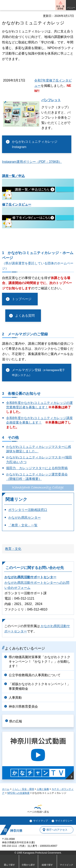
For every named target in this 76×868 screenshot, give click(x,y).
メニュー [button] (71, 8)
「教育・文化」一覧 (23, 525)
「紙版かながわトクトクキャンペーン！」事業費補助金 (40, 686)
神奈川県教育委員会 (23, 707)
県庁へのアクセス (57, 830)
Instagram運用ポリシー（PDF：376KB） (32, 162)
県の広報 (16, 721)
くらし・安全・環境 (23, 789)
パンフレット (51, 100)
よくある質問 (25, 316)
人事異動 (15, 698)
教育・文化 (13, 549)
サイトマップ (41, 821)
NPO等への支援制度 (18, 793)
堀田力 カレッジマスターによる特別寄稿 (37, 468)
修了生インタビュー (17, 204)
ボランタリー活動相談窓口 (28, 510)
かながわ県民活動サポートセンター (30, 577)
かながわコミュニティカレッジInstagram (35, 144)
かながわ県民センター (25, 518)
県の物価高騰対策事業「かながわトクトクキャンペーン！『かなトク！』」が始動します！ (40, 662)
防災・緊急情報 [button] (60, 8)
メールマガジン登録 (38, 373)
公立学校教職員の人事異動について (35, 675)
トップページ (22, 299)
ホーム (6, 789)
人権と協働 (43, 789)
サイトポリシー (64, 821)
